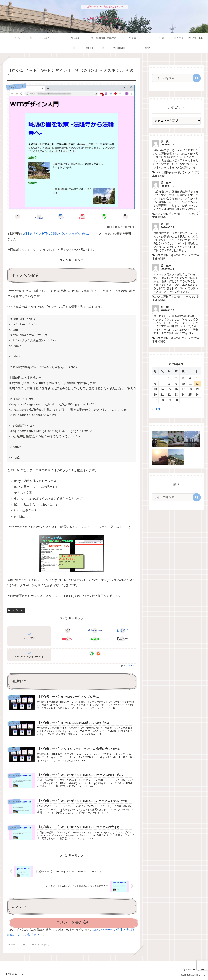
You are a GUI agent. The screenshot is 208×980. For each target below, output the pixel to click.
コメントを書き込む (73, 922)
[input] (174, 78)
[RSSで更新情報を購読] (98, 653)
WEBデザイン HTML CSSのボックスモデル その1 (56, 234)
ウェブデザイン (16, 610)
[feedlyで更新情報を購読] (92, 653)
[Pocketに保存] (82, 216)
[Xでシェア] (18, 216)
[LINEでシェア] (104, 216)
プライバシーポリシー (193, 970)
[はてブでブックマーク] (61, 216)
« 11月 (156, 409)
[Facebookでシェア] (39, 216)
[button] (126, 216)
